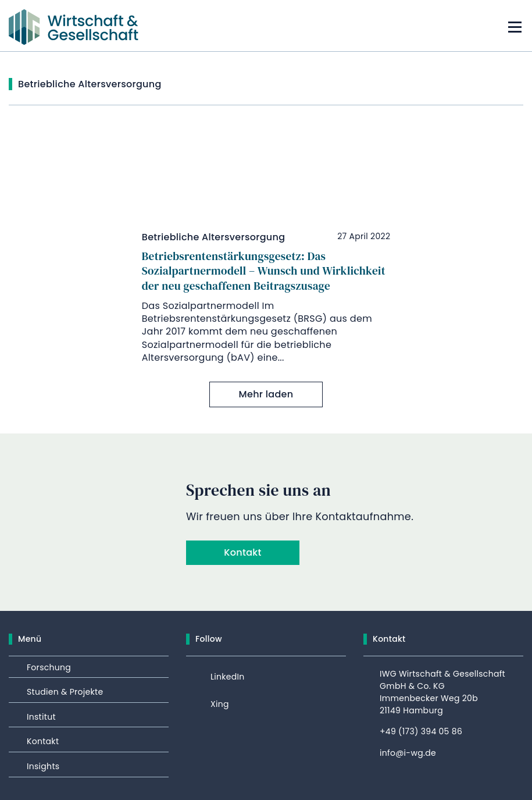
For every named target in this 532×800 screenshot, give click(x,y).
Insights (43, 766)
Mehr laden (266, 394)
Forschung (49, 667)
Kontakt (242, 552)
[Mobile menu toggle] (515, 27)
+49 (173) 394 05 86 (421, 731)
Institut (41, 717)
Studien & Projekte (65, 692)
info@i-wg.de (408, 753)
